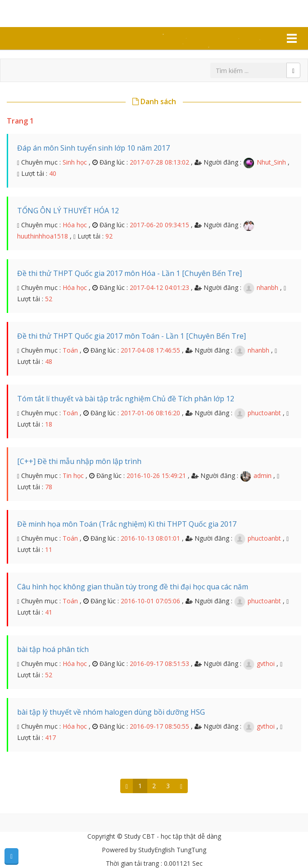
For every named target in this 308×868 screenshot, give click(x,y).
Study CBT (46, 13)
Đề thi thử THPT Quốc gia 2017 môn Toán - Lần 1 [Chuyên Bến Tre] (131, 336)
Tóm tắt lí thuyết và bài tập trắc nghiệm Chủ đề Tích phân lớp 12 (126, 399)
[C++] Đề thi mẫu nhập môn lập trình (79, 461)
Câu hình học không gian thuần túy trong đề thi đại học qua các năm (133, 587)
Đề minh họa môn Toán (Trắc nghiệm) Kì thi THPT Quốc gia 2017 (127, 524)
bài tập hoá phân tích (53, 649)
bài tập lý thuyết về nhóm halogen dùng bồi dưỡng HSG (111, 712)
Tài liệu (37, 38)
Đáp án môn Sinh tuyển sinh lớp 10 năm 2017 (93, 148)
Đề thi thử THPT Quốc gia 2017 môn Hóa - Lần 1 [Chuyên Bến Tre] (129, 273)
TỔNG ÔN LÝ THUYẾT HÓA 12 (68, 211)
